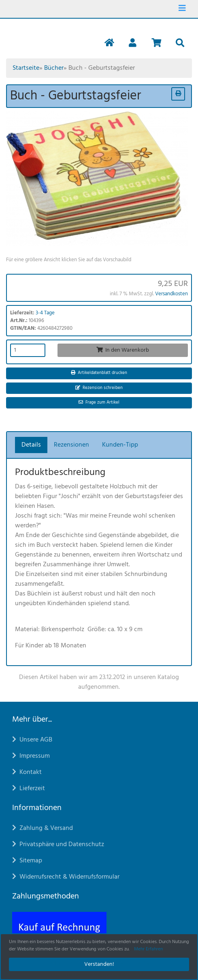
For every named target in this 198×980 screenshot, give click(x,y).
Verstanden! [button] (99, 964)
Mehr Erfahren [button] (148, 949)
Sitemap (27, 861)
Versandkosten (171, 294)
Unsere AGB (32, 740)
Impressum (31, 756)
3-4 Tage (45, 313)
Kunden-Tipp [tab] (120, 445)
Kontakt (27, 772)
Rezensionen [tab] (71, 445)
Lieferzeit (29, 789)
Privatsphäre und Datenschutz (58, 845)
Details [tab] (31, 445)
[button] (133, 44)
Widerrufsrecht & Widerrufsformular (66, 877)
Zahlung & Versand (43, 828)
